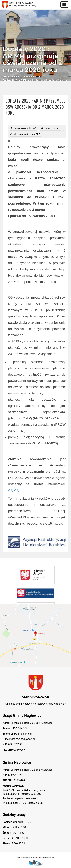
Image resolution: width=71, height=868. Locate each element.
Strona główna (11, 77)
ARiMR (13, 490)
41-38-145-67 (20, 728)
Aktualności (31, 77)
